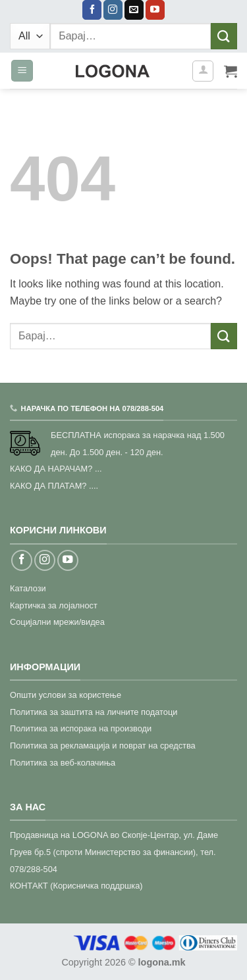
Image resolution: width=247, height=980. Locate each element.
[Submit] (224, 36)
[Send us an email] (134, 10)
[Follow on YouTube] (155, 10)
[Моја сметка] (203, 71)
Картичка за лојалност (54, 605)
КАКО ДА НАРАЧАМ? (51, 469)
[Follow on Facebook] (92, 10)
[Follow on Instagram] (113, 10)
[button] (22, 71)
